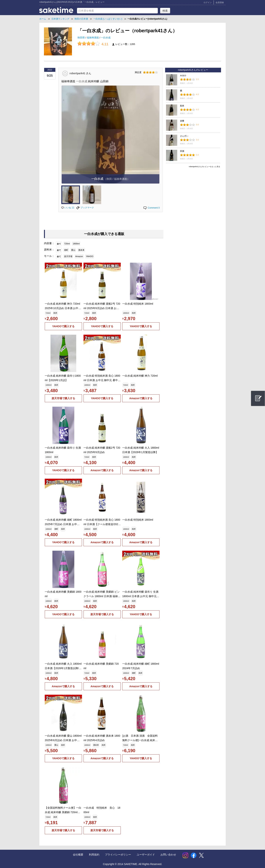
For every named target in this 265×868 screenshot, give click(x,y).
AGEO (183, 76)
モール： (49, 256)
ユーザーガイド (146, 855)
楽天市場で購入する (63, 398)
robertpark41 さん (80, 73)
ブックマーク (85, 208)
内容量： (49, 243)
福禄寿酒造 (93, 38)
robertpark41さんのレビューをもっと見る (204, 167)
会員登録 (220, 2)
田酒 (182, 151)
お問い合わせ (168, 855)
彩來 (182, 106)
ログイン (208, 2)
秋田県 (82, 38)
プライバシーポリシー (118, 855)
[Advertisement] (193, 195)
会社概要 (78, 855)
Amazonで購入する (141, 398)
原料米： (49, 250)
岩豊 (182, 121)
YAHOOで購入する (63, 326)
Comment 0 (151, 208)
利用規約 (94, 855)
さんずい (184, 136)
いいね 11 (68, 208)
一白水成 (106, 38)
